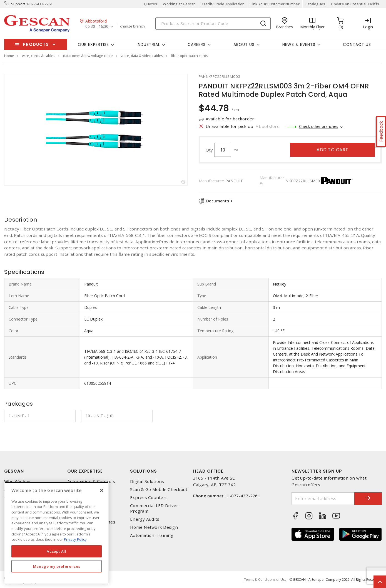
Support (18, 4)
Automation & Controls (91, 481)
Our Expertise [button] (93, 44)
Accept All (57, 551)
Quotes (151, 4)
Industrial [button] (148, 44)
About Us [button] (244, 44)
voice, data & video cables (142, 56)
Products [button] (36, 44)
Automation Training (152, 535)
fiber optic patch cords (190, 56)
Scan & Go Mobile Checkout (159, 489)
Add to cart (333, 150)
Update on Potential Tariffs (355, 4)
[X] (102, 490)
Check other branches (319, 126)
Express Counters (149, 498)
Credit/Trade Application (223, 4)
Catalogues (315, 4)
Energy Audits (145, 519)
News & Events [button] (299, 44)
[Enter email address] (323, 499)
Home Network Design (154, 527)
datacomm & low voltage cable (88, 56)
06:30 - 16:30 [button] (97, 27)
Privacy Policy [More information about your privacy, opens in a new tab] (75, 539)
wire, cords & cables (39, 56)
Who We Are (17, 481)
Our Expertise (85, 471)
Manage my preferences (57, 566)
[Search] (213, 23)
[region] (57, 533)
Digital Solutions (147, 481)
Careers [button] (197, 44)
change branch (132, 26)
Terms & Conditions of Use (265, 580)
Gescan (14, 471)
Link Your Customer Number (275, 4)
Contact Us (357, 44)
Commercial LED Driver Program (154, 508)
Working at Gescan (179, 4)
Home (9, 56)
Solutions (144, 471)
